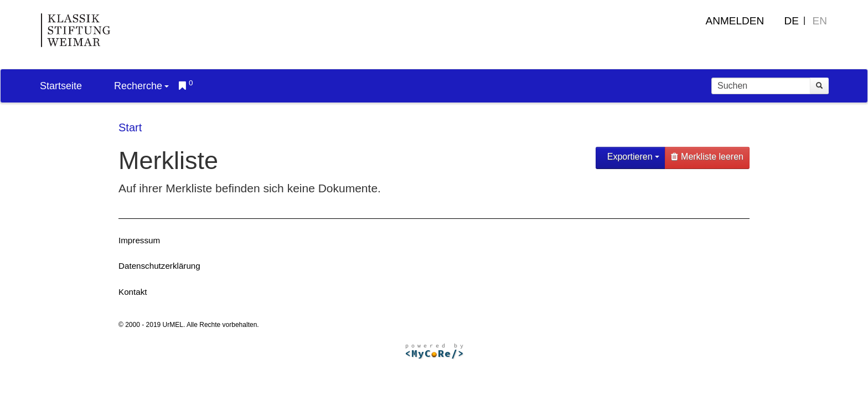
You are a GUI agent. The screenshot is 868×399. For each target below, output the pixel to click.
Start (130, 127)
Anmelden (735, 21)
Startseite (61, 86)
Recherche (141, 86)
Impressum (139, 240)
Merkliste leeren (707, 157)
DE (792, 21)
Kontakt (133, 292)
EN (820, 21)
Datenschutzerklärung (159, 266)
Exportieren (632, 157)
